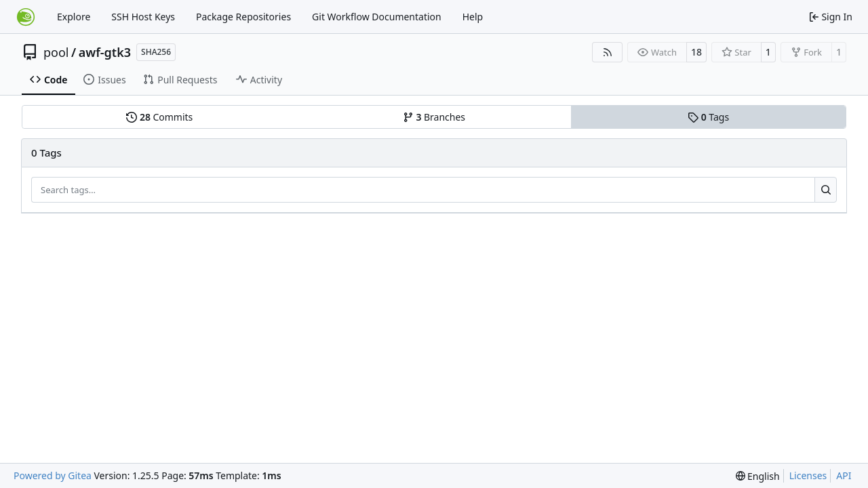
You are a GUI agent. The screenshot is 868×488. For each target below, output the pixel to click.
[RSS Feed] (608, 52)
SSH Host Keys (143, 17)
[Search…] (826, 190)
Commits (159, 117)
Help (473, 17)
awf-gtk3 (105, 52)
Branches (434, 117)
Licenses (808, 475)
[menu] (758, 476)
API (844, 475)
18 (696, 52)
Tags (708, 117)
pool (56, 52)
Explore (74, 17)
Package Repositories (243, 17)
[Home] (26, 17)
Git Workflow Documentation (377, 17)
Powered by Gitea (53, 475)
